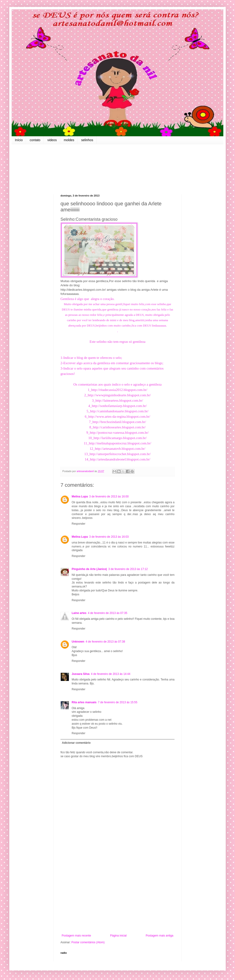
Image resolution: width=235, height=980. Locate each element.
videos (52, 140)
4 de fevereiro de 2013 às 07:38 (105, 642)
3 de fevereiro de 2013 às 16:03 (109, 537)
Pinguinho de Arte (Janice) (89, 569)
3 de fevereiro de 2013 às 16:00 (109, 497)
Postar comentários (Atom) (88, 942)
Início (19, 140)
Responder (79, 524)
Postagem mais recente (76, 936)
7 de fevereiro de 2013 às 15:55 (118, 702)
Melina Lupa (80, 497)
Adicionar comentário (76, 743)
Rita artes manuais (84, 702)
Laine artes (79, 613)
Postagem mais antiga (159, 936)
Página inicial (118, 936)
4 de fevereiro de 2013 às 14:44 (111, 674)
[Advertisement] (117, 896)
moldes (69, 140)
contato (35, 140)
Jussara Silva (81, 674)
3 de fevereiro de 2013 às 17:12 (128, 569)
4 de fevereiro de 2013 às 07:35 (107, 613)
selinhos (87, 140)
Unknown (78, 642)
